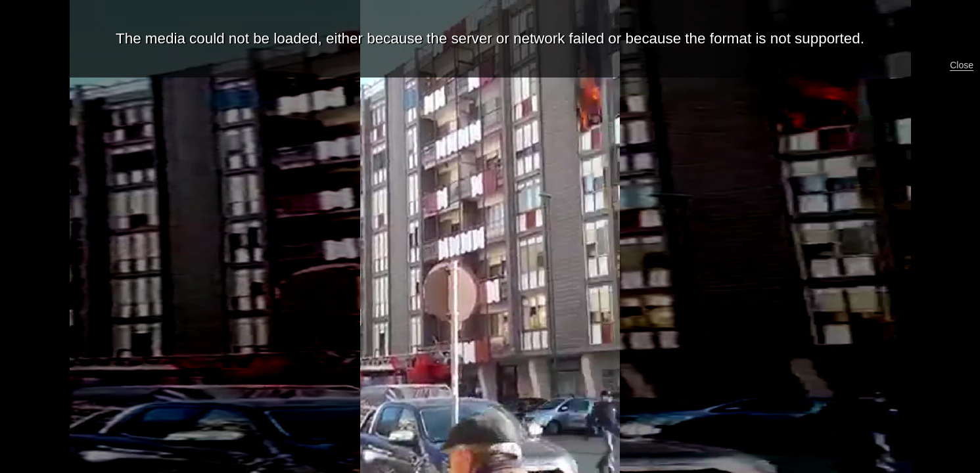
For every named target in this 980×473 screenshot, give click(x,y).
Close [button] (962, 65)
